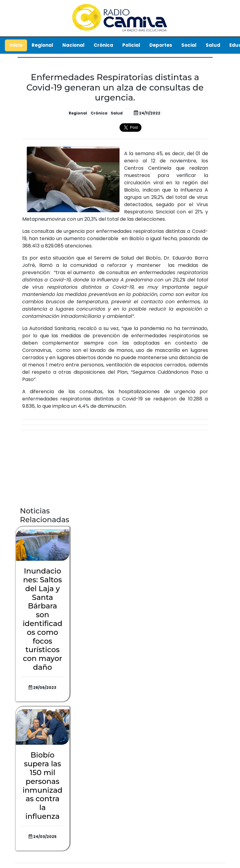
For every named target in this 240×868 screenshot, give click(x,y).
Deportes (161, 45)
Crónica (103, 45)
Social (189, 45)
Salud (213, 45)
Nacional (73, 45)
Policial (131, 45)
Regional (42, 45)
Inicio (16, 45)
